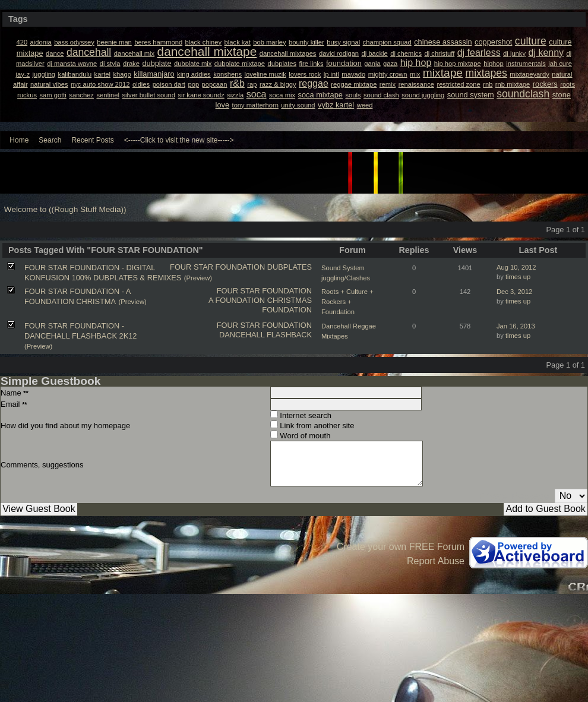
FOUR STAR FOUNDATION (217, 267)
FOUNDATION (287, 310)
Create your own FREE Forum (401, 547)
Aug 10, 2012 (516, 267)
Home (19, 140)
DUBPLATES (290, 267)
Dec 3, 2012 (514, 292)
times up (518, 277)
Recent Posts (92, 140)
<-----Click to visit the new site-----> (179, 140)
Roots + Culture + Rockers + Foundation (347, 302)
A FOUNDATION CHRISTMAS (260, 300)
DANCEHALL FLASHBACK (265, 335)
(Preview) (198, 278)
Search (50, 140)
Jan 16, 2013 (516, 326)
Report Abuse (436, 561)
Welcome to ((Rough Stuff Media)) (65, 209)
